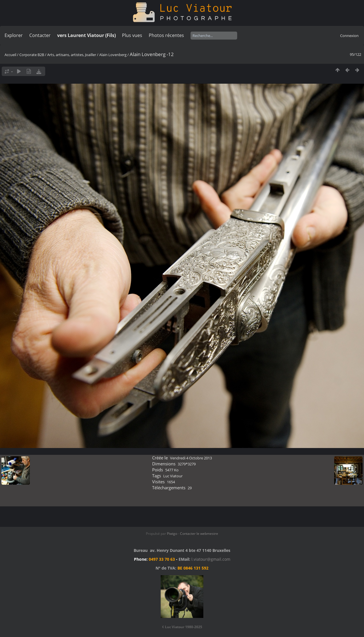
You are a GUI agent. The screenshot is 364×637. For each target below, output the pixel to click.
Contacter (40, 35)
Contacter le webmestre (199, 534)
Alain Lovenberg (113, 55)
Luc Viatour (173, 476)
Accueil (10, 55)
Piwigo (172, 534)
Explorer (14, 35)
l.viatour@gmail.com (211, 559)
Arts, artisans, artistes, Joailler (72, 55)
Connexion (349, 36)
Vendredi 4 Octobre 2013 (191, 458)
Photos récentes (166, 35)
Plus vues (132, 35)
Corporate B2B (32, 55)
